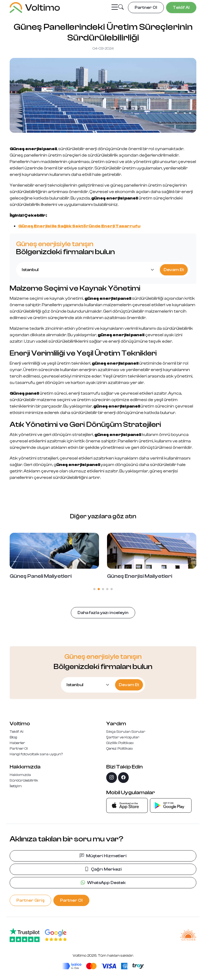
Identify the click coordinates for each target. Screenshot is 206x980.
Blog (13, 737)
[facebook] (123, 778)
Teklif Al (16, 732)
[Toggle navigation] (115, 7)
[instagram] (112, 778)
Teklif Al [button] (181, 8)
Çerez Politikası (119, 749)
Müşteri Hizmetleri (103, 856)
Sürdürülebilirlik (24, 781)
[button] (121, 8)
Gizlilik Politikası (120, 743)
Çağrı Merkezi (103, 869)
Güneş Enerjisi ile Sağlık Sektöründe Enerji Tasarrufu (79, 226)
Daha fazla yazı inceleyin (103, 613)
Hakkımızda (20, 775)
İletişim (16, 786)
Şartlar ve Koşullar (123, 737)
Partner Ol (19, 749)
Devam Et (174, 270)
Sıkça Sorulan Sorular (126, 732)
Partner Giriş (30, 900)
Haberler (17, 743)
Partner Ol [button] (146, 8)
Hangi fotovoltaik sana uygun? (36, 754)
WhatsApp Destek (103, 883)
